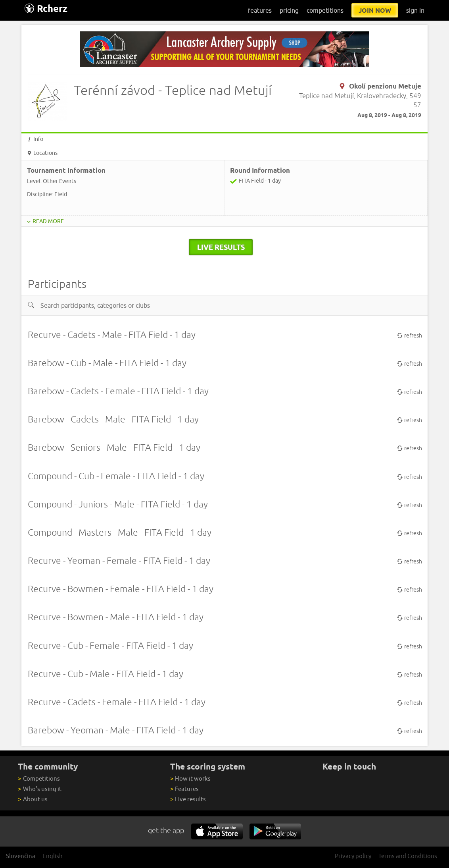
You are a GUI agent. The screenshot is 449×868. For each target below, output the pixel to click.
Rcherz (46, 9)
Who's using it (39, 789)
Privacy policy (353, 856)
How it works (190, 778)
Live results (188, 799)
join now (375, 10)
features (260, 10)
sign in (415, 10)
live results (221, 247)
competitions (325, 10)
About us (33, 799)
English (53, 856)
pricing (289, 10)
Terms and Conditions (408, 856)
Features (184, 789)
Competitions (39, 778)
